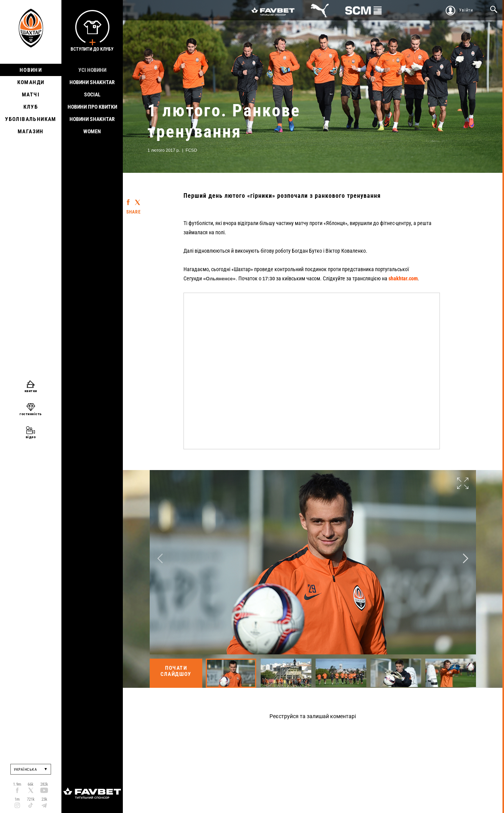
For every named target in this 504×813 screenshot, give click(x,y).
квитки (31, 391)
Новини (31, 70)
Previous (160, 559)
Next (466, 559)
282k (44, 784)
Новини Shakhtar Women (92, 125)
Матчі (31, 94)
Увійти (466, 10)
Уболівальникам (31, 119)
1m (17, 799)
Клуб (31, 107)
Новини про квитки (92, 107)
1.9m (17, 784)
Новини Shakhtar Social (92, 88)
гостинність (31, 414)
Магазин (31, 131)
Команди (31, 82)
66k (31, 784)
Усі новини (92, 70)
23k (44, 799)
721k (31, 799)
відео (31, 437)
